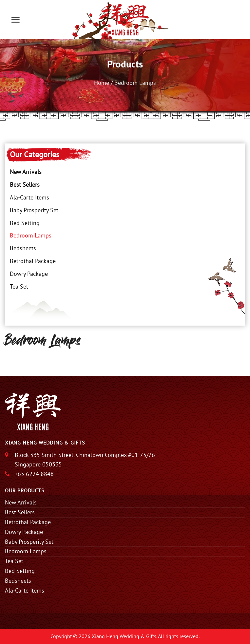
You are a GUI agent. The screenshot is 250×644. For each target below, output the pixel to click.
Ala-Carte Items (29, 197)
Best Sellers (25, 185)
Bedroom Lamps (31, 235)
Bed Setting (25, 223)
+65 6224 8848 (34, 474)
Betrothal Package (33, 261)
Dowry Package (29, 274)
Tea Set (19, 286)
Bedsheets (23, 248)
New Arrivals (26, 172)
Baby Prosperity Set (34, 210)
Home (102, 83)
